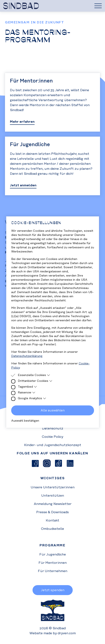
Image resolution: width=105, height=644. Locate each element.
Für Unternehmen (53, 571)
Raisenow (27, 393)
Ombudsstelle (52, 529)
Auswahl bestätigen (25, 421)
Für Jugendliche (53, 554)
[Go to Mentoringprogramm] (52, 102)
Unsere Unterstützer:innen (53, 487)
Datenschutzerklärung (27, 356)
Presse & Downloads (52, 512)
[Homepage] (52, 6)
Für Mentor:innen (53, 563)
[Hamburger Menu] (98, 6)
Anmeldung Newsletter (53, 504)
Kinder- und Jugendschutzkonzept (53, 445)
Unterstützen (53, 496)
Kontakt (52, 520)
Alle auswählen (53, 410)
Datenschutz (53, 428)
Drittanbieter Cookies (35, 381)
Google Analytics (32, 398)
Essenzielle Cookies (34, 375)
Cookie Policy (52, 437)
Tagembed (28, 387)
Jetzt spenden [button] (53, 590)
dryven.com (67, 633)
